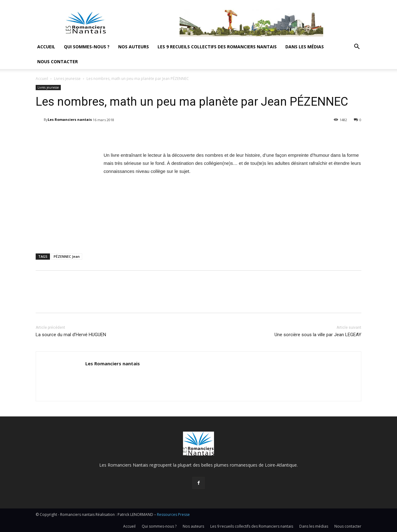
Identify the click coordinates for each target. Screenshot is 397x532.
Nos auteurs (134, 47)
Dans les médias (305, 47)
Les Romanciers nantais (70, 119)
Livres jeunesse (67, 79)
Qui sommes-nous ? (87, 47)
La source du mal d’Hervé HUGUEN (71, 335)
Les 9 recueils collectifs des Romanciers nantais (217, 47)
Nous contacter (58, 62)
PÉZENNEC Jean (67, 256)
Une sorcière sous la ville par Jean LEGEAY (318, 335)
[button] (357, 47)
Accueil (46, 47)
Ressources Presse (173, 514)
